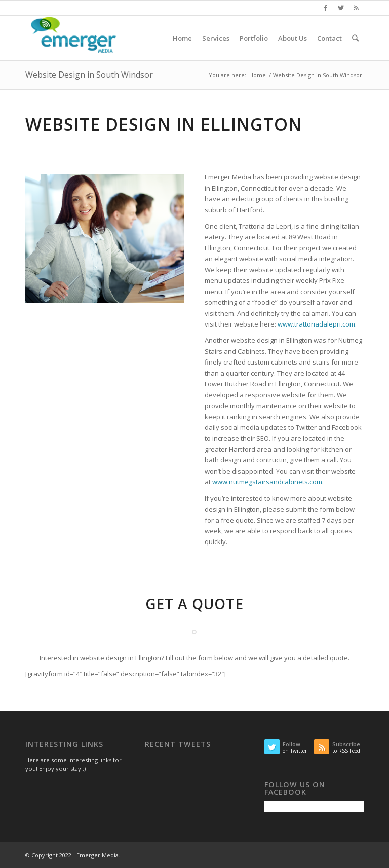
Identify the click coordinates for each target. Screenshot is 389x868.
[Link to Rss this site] (356, 8)
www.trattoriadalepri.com (316, 324)
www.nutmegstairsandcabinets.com (267, 482)
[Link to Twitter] (341, 8)
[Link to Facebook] (325, 8)
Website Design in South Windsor (89, 75)
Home (258, 75)
